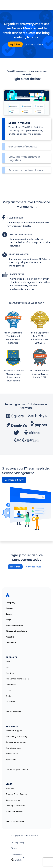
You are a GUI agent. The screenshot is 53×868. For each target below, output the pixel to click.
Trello (8, 696)
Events (9, 614)
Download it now (14, 480)
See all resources (15, 821)
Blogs (8, 620)
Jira (7, 667)
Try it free (15, 44)
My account (11, 759)
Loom (8, 690)
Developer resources (15, 806)
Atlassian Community (16, 742)
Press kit (10, 637)
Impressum (17, 854)
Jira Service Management (18, 679)
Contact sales (35, 44)
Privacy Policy (18, 843)
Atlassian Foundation (16, 631)
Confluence (11, 685)
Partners (10, 788)
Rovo (8, 662)
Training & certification (17, 794)
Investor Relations (15, 625)
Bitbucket (10, 702)
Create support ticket (17, 769)
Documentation (13, 800)
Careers (9, 608)
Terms (14, 848)
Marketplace (12, 754)
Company (10, 602)
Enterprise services (15, 811)
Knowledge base (14, 748)
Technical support (14, 731)
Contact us (11, 643)
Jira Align (10, 673)
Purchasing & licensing (16, 736)
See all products (15, 712)
